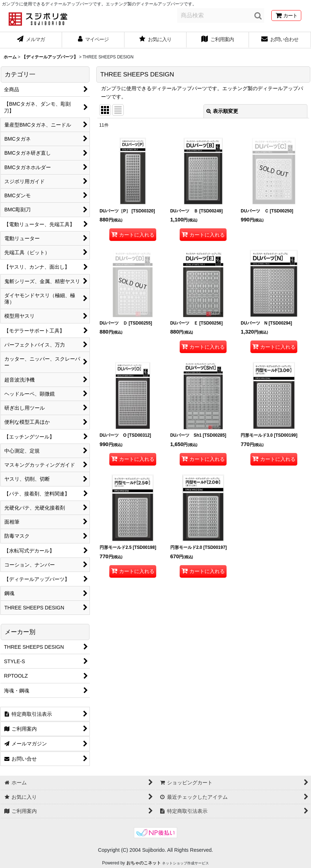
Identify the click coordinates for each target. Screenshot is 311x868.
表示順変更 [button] (222, 111)
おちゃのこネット (144, 863)
